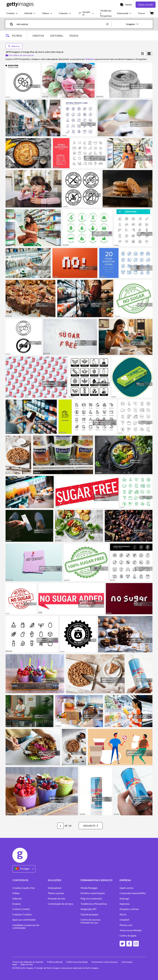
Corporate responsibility (133, 893)
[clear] (109, 24)
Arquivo (17, 904)
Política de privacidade (77, 962)
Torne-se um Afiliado (131, 930)
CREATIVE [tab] (38, 36)
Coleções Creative (22, 914)
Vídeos (16, 893)
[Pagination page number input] (60, 826)
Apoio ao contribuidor (24, 920)
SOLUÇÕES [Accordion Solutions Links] (55, 880)
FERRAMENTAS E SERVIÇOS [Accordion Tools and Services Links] (97, 880)
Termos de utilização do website (28, 962)
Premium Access (57, 899)
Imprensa (125, 904)
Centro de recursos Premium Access (91, 921)
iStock (123, 914)
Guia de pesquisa (89, 914)
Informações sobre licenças (105, 962)
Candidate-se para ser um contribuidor (26, 926)
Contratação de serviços (61, 904)
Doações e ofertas (129, 909)
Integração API (88, 909)
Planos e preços (56, 893)
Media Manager (89, 888)
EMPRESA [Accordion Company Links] (125, 880)
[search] (13, 24)
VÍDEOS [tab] (74, 36)
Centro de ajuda (128, 936)
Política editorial (55, 962)
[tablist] (55, 36)
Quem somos (127, 888)
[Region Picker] (24, 869)
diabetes (14, 46)
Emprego (124, 899)
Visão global (54, 888)
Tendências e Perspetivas (94, 904)
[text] (61, 24)
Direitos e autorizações (93, 893)
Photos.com (126, 925)
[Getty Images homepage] (20, 5)
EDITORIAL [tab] (57, 36)
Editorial (17, 899)
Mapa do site (27, 964)
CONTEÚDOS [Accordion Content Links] (20, 880)
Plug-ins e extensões (91, 899)
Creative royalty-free (24, 888)
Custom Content (21, 909)
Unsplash (124, 920)
